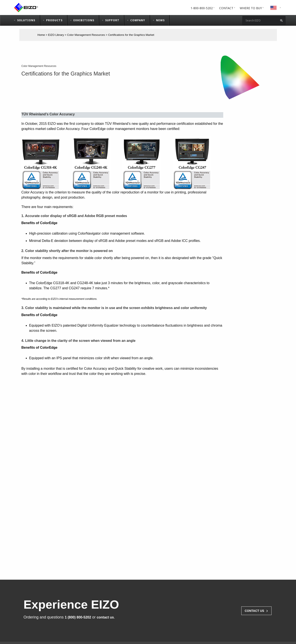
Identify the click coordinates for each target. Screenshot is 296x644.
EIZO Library (56, 35)
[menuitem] (202, 8)
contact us (105, 617)
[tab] (251, 8)
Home (41, 35)
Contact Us (256, 610)
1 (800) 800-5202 (78, 617)
